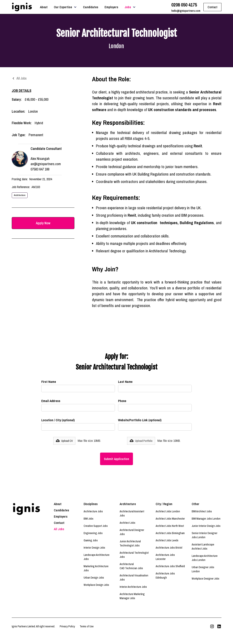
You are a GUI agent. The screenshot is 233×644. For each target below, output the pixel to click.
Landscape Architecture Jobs (97, 557)
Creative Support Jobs (96, 526)
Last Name (125, 382)
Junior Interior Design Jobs (206, 526)
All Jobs (59, 529)
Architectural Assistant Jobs (132, 513)
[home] (22, 7)
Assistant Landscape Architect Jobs (203, 547)
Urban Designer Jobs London (203, 569)
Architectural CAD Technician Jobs (131, 566)
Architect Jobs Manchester (170, 519)
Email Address (51, 401)
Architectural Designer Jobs (132, 532)
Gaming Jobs (91, 540)
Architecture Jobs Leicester (165, 557)
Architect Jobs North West (170, 526)
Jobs (128, 7)
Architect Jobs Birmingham (170, 533)
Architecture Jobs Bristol (169, 548)
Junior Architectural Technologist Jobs (130, 543)
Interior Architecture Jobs (133, 587)
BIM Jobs (89, 519)
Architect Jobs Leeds (167, 540)
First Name (49, 382)
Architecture (20, 195)
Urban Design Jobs (94, 578)
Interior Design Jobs (94, 548)
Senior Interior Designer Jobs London (205, 535)
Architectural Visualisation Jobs (134, 577)
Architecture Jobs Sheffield (170, 566)
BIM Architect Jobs (202, 511)
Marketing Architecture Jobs (96, 568)
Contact (59, 523)
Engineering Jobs (93, 533)
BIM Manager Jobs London (206, 519)
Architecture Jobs (93, 511)
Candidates (91, 7)
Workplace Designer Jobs (205, 579)
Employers (111, 7)
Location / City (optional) (58, 420)
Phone (122, 401)
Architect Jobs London (168, 511)
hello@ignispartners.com (186, 11)
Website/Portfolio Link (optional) (140, 420)
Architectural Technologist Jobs (134, 555)
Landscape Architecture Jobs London (205, 558)
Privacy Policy (67, 626)
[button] (65, 7)
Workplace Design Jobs (96, 585)
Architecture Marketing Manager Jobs (132, 596)
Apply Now (43, 223)
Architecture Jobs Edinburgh (165, 576)
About (44, 7)
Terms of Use (87, 626)
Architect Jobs (127, 523)
